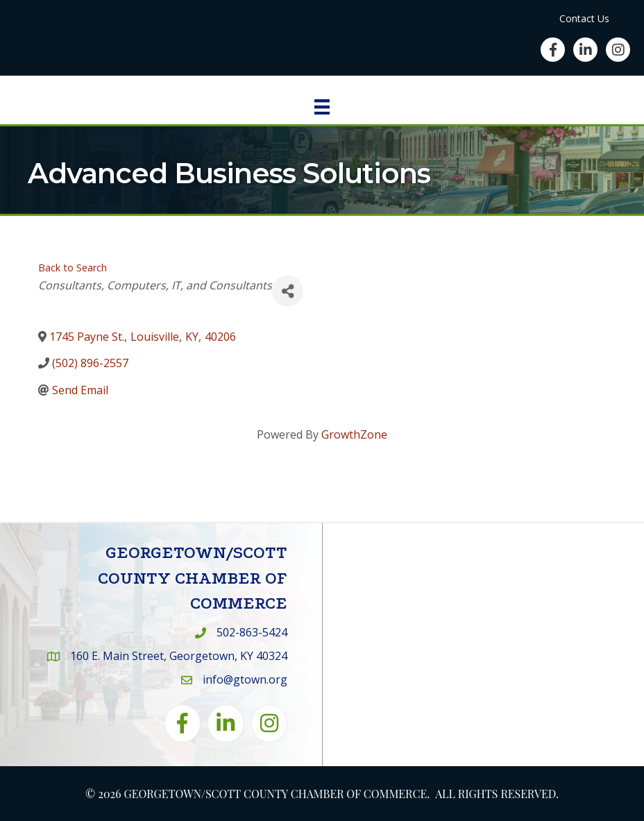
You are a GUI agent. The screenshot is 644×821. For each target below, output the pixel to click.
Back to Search (73, 268)
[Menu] (322, 107)
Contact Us (584, 18)
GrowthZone (354, 434)
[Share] (288, 291)
